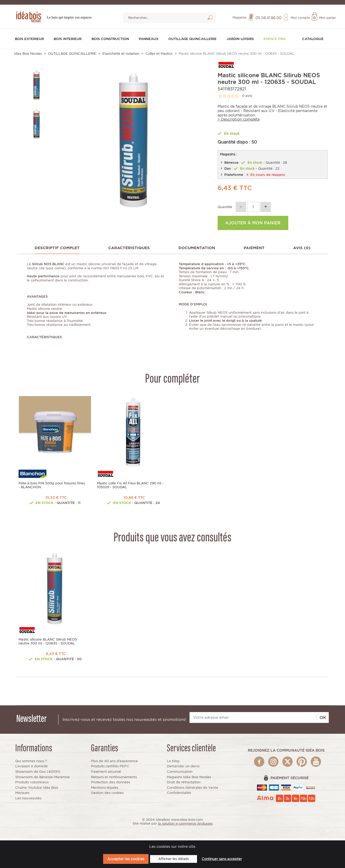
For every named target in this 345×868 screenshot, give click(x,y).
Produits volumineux (32, 784)
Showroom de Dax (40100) (38, 773)
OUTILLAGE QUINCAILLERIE (195, 41)
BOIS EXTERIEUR (31, 41)
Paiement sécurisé (106, 773)
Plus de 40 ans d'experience (114, 763)
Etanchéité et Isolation (121, 55)
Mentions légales (105, 789)
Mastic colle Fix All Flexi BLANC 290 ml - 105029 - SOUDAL (130, 487)
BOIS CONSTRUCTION (111, 41)
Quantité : (226, 209)
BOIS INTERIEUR (68, 41)
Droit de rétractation (184, 784)
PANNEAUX (150, 38)
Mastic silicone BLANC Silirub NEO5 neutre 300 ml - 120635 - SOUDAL (48, 643)
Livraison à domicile (31, 768)
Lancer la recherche (210, 19)
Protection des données (111, 784)
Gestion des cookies (107, 795)
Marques (22, 795)
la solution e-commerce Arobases (185, 825)
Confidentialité (179, 795)
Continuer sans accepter (222, 859)
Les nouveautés (28, 800)
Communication (180, 773)
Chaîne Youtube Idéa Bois (37, 789)
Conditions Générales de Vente (192, 789)
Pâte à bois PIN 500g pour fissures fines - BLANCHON (52, 487)
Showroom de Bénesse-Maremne (42, 779)
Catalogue (313, 38)
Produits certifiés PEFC (110, 768)
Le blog (173, 763)
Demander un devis (183, 768)
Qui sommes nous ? (31, 763)
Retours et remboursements (114, 779)
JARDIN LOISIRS (244, 41)
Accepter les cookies (126, 859)
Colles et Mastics (159, 55)
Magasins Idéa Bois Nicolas (189, 779)
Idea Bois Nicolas (28, 55)
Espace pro (277, 41)
